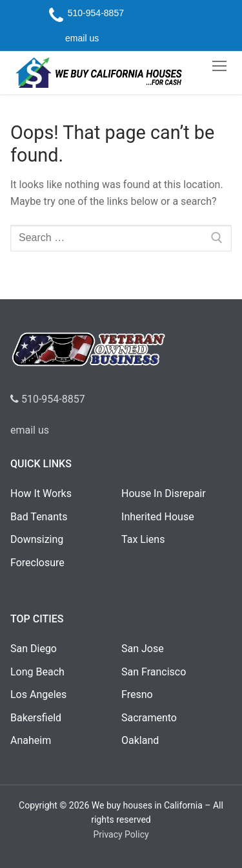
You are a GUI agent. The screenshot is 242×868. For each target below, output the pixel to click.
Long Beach (37, 672)
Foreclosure (37, 563)
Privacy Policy (121, 834)
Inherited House (158, 517)
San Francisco (154, 672)
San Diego (34, 649)
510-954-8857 (48, 399)
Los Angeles (38, 694)
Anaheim (31, 740)
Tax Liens (143, 539)
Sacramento (149, 718)
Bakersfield (36, 718)
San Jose (143, 649)
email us (30, 430)
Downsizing (37, 539)
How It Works (41, 493)
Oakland (140, 740)
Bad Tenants (39, 517)
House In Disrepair (164, 493)
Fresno (137, 694)
